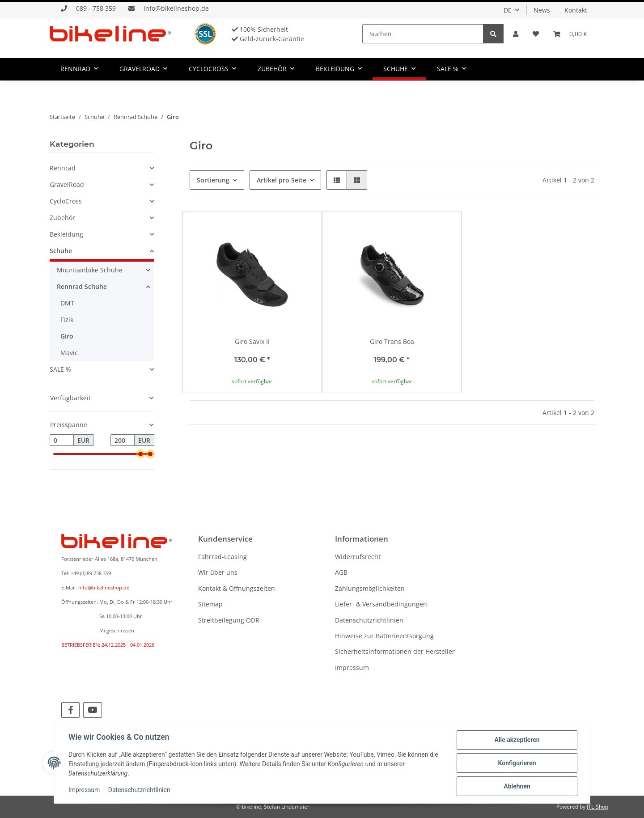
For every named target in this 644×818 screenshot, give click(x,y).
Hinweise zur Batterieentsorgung (384, 636)
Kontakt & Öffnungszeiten (237, 588)
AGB (341, 572)
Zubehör (62, 218)
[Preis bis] (123, 440)
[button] (516, 34)
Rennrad (63, 168)
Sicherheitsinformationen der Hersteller (395, 651)
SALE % (60, 369)
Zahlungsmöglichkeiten (370, 588)
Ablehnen (517, 786)
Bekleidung (66, 234)
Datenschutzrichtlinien (369, 620)
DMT (67, 303)
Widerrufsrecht (358, 557)
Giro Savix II (252, 341)
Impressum (352, 668)
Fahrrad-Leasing (222, 557)
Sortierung (213, 180)
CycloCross (66, 201)
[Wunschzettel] (536, 34)
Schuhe (61, 251)
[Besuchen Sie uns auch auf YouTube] (92, 710)
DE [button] (508, 10)
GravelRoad (67, 184)
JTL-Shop (597, 807)
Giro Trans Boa (392, 341)
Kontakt (576, 10)
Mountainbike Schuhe (90, 270)
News (542, 10)
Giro (67, 336)
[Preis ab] (62, 440)
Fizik (67, 320)
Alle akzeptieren (517, 740)
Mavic (69, 353)
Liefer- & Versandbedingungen (381, 604)
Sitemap (210, 604)
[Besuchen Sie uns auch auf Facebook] (70, 710)
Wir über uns (218, 572)
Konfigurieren (517, 763)
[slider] (140, 454)
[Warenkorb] (570, 34)
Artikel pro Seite (282, 180)
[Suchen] (423, 34)
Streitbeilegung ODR (229, 620)
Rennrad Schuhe (82, 286)
